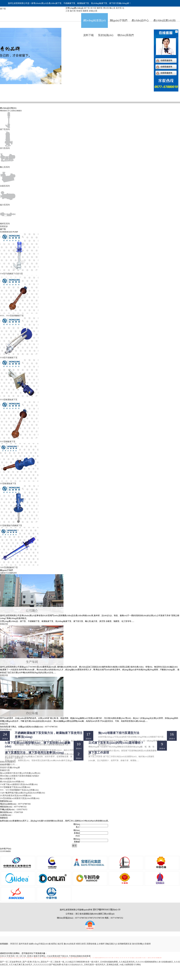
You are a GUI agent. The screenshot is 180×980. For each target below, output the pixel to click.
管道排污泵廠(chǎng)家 (10, 768)
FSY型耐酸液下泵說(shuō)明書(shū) (15, 787)
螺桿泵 (100, 8)
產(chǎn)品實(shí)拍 (164, 20)
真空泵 (119, 8)
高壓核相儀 (91, 944)
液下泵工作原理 (99, 753)
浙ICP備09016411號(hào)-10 (106, 910)
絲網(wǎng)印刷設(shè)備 (40, 944)
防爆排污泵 (5, 770)
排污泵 (93, 8)
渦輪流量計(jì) (111, 944)
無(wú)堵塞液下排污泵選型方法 (119, 733)
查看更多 (4, 226)
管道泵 (79, 11)
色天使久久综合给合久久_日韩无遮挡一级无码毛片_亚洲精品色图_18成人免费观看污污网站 (101, 965)
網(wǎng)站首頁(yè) (94, 20)
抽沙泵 (60, 944)
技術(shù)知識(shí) (8, 762)
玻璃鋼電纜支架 (125, 944)
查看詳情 (4, 624)
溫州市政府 (24, 944)
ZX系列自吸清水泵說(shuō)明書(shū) (16, 796)
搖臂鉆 (54, 944)
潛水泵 (106, 8)
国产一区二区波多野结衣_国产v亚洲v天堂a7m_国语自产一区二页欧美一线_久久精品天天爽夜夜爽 (42, 962)
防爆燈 (148, 944)
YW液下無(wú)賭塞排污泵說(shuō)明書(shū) (19, 784)
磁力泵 (73, 11)
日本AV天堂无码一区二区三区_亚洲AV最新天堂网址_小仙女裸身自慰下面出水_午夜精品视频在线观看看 (45, 956)
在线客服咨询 (166, 61)
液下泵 (87, 8)
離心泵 (112, 8)
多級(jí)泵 (93, 11)
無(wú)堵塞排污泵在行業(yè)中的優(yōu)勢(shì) (20, 773)
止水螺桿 (101, 944)
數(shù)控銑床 (70, 944)
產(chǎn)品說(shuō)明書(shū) (12, 782)
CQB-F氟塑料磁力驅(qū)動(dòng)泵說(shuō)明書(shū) (22, 793)
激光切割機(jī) (138, 944)
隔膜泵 (86, 11)
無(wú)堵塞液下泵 (8, 779)
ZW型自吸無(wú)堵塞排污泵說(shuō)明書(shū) (20, 798)
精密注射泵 (81, 944)
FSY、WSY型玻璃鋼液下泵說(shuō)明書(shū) (19, 790)
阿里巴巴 (14, 944)
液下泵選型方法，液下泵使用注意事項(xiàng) (34, 753)
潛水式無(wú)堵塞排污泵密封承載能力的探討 (20, 776)
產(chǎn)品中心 (140, 20)
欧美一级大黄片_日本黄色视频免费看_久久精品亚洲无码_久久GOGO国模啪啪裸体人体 (123, 962)
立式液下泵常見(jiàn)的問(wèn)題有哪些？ (116, 743)
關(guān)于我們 (119, 20)
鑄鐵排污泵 (5, 765)
